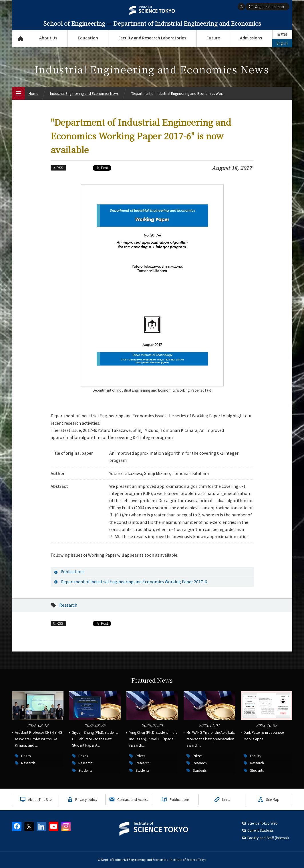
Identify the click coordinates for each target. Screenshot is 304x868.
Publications (73, 572)
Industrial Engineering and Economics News (84, 93)
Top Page (20, 39)
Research (68, 605)
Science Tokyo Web (263, 823)
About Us (48, 38)
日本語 (282, 34)
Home (33, 93)
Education (88, 38)
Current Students (260, 830)
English (282, 43)
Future (213, 38)
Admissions (251, 38)
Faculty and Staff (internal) (268, 838)
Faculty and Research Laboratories (152, 38)
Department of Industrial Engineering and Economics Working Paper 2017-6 (134, 582)
